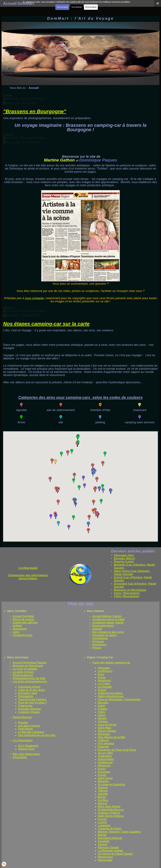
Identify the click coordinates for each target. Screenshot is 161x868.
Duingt (102, 775)
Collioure (103, 740)
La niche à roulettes (25, 669)
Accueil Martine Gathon (107, 616)
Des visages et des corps (108, 632)
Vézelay (103, 721)
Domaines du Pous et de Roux (117, 750)
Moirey (102, 797)
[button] (58, 523)
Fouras (102, 819)
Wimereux (104, 766)
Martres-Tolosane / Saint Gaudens (119, 832)
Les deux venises (29, 726)
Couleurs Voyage (29, 712)
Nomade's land (28, 693)
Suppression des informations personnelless (28, 577)
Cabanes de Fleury (110, 829)
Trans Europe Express (32, 699)
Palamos (103, 747)
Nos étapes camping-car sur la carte (46, 324)
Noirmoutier (105, 860)
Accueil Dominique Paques (29, 663)
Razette (23, 723)
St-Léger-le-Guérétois (111, 785)
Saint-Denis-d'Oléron (111, 816)
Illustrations (20, 629)
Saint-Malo (105, 728)
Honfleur (103, 800)
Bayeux (103, 803)
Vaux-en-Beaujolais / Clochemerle (119, 699)
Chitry (101, 712)
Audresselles (106, 759)
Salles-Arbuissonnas (111, 696)
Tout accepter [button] (62, 7)
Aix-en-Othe (105, 753)
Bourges (103, 703)
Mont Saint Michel (109, 807)
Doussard (104, 772)
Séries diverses (22, 717)
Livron (102, 769)
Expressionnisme (103, 626)
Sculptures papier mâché (108, 623)
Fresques (98, 641)
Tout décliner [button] (77, 7)
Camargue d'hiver (29, 687)
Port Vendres (106, 744)
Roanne (103, 788)
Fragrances (25, 706)
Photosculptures (23, 675)
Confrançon (105, 671)
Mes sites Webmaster (26, 754)
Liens (16, 632)
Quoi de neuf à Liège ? (32, 703)
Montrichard (105, 857)
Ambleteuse (105, 762)
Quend (102, 690)
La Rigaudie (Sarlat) (110, 851)
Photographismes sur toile (29, 678)
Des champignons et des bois (37, 735)
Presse (97, 648)
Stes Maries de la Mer (112, 737)
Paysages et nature (104, 635)
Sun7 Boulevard (28, 746)
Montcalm (104, 734)
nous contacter (34, 298)
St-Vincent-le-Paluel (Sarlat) (115, 854)
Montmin (103, 781)
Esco (101, 674)
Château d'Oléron (109, 813)
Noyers (102, 718)
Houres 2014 (26, 749)
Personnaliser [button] (91, 7)
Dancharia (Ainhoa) (110, 838)
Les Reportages (23, 740)
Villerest (103, 791)
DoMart (17, 626)
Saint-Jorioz (105, 778)
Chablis (103, 709)
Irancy (102, 715)
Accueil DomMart (23, 616)
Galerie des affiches (25, 623)
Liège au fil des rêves (31, 690)
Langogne (104, 825)
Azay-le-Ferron (107, 725)
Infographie (20, 757)
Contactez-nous (22, 635)
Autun (101, 706)
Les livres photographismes (30, 681)
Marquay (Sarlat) (108, 848)
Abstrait (97, 629)
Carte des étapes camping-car (111, 663)
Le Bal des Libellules (31, 732)
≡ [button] (158, 3)
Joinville (103, 794)
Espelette (104, 841)
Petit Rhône (25, 729)
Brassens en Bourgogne (28, 666)
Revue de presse (23, 619)
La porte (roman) (23, 672)
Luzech (102, 822)
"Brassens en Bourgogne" (35, 111)
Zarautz (103, 844)
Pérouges (104, 668)
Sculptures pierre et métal (108, 619)
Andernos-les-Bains (110, 693)
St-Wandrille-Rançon (111, 810)
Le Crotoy (104, 684)
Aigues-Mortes (107, 731)
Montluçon (104, 681)
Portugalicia (25, 696)
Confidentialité (28, 568)
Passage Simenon (30, 709)
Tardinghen (105, 756)
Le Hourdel (105, 687)
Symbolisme (100, 638)
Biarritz (102, 835)
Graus (102, 677)
